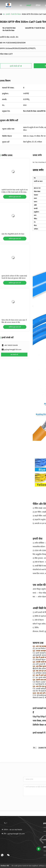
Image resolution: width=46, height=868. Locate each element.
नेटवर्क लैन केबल (16, 14)
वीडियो (38, 5)
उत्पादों (29, 5)
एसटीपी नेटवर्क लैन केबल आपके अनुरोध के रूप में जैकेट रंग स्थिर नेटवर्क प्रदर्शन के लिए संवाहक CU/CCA (15, 192)
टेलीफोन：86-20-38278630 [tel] (12, 830)
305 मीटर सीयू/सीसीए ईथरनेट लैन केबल (13, 234)
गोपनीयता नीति (5, 866)
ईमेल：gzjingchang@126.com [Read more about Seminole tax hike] (13, 834)
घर (21, 5)
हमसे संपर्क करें (16, 66)
